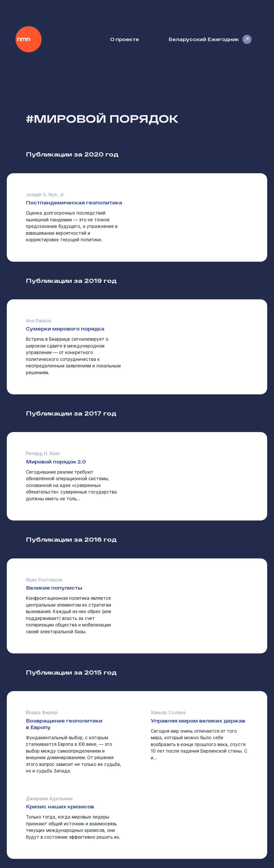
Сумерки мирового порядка (65, 329)
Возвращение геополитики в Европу (64, 724)
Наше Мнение (29, 39)
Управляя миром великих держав (198, 721)
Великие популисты (54, 588)
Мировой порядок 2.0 (56, 461)
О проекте (125, 39)
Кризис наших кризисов (60, 806)
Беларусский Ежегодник (204, 39)
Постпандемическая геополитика (74, 202)
